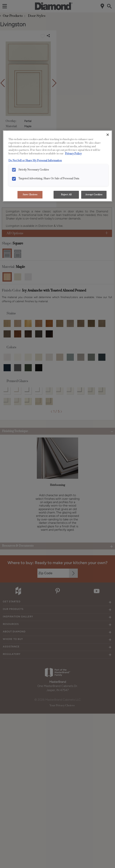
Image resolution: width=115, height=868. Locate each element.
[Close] (108, 135)
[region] (57, 166)
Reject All (66, 195)
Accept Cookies (94, 195)
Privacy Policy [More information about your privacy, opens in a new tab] (73, 154)
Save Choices (30, 195)
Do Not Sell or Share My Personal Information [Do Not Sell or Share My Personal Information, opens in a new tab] (35, 161)
